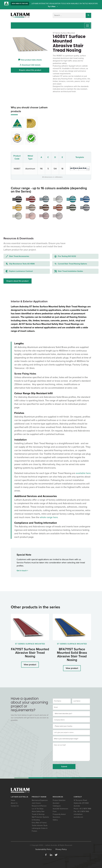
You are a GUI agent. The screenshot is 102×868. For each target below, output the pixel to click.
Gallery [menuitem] (55, 819)
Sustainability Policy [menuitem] (43, 849)
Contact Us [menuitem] (15, 806)
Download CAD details (30, 65)
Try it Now (52, 6)
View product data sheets (30, 60)
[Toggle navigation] (87, 25)
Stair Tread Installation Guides (69, 271)
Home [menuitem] (13, 800)
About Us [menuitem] (14, 803)
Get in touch (22, 570)
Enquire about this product (30, 70)
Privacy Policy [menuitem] (61, 849)
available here (83, 473)
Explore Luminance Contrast (19, 271)
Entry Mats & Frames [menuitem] (39, 822)
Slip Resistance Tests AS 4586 (20, 264)
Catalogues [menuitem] (57, 806)
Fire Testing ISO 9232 (65, 256)
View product (30, 664)
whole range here (49, 517)
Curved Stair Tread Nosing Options (71, 264)
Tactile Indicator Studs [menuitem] (40, 825)
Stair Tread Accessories (17, 256)
